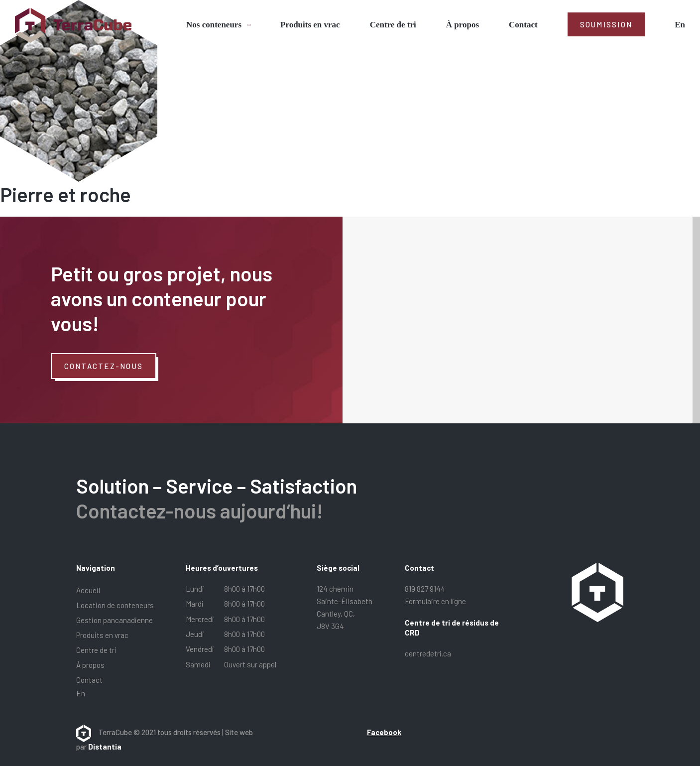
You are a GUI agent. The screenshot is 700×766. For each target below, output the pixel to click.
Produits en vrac (310, 25)
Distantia (105, 747)
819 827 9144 (425, 589)
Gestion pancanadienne (115, 620)
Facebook (384, 732)
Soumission (606, 24)
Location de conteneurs (115, 605)
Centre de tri (393, 25)
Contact (523, 25)
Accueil (88, 590)
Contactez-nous (104, 366)
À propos (463, 25)
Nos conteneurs (214, 25)
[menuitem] (680, 25)
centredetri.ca (428, 653)
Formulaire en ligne (435, 601)
